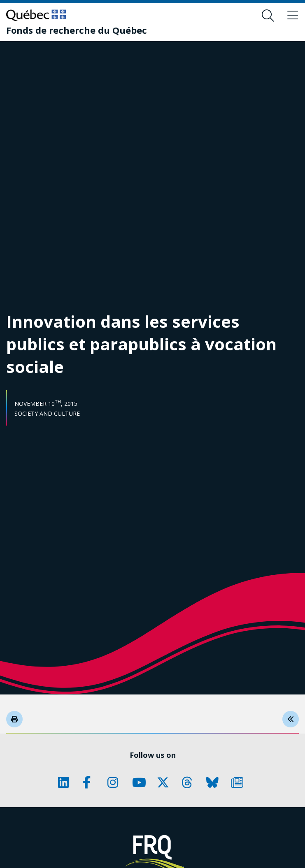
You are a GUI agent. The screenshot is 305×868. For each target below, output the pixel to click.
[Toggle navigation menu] (293, 16)
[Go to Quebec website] (36, 15)
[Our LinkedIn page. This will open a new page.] (66, 782)
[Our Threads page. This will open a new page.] (190, 782)
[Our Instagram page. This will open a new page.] (116, 782)
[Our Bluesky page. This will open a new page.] (214, 782)
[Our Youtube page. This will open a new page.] (140, 782)
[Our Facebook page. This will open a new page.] (91, 782)
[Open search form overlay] (268, 16)
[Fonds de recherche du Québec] (77, 30)
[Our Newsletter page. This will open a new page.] (239, 782)
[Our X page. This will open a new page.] (165, 782)
